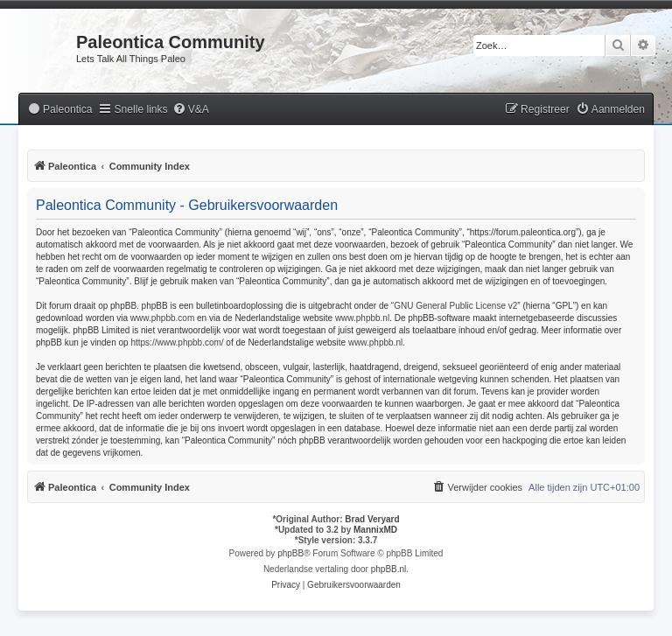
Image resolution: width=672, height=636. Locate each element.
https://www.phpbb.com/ (177, 342)
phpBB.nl (389, 569)
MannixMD (375, 530)
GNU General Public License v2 (455, 306)
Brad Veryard (372, 519)
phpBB (290, 553)
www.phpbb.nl (362, 318)
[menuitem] (59, 110)
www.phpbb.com (162, 318)
